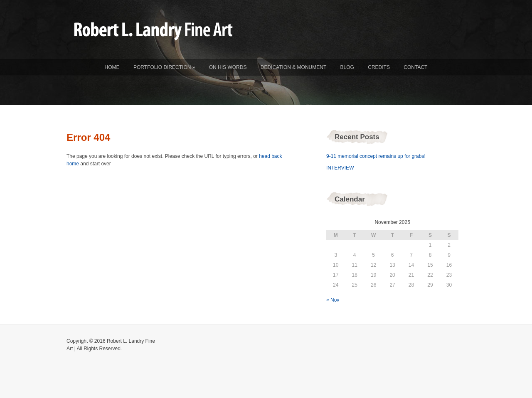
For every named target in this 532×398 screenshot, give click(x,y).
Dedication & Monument (293, 67)
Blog (347, 67)
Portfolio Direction (164, 67)
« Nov (333, 300)
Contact (415, 67)
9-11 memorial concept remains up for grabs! (376, 156)
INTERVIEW (340, 168)
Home (112, 67)
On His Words (228, 67)
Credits (379, 67)
